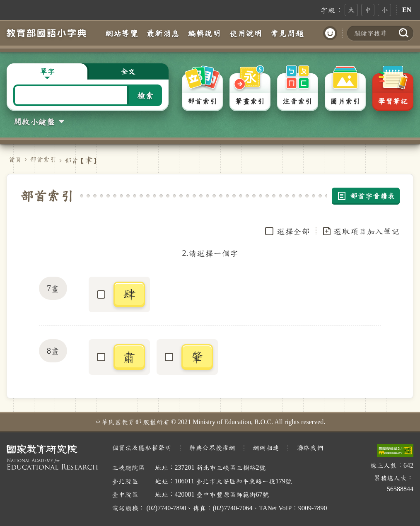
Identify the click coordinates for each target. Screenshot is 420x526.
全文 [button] (128, 71)
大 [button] (351, 10)
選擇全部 (293, 231)
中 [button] (368, 10)
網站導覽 (121, 33)
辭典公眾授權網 (212, 448)
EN (407, 10)
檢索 (145, 95)
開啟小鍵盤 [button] (34, 121)
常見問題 (287, 33)
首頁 (15, 159)
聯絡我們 (310, 448)
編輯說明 (204, 33)
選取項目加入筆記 (361, 231)
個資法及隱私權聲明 (142, 448)
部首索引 (43, 159)
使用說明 (246, 33)
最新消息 (163, 33)
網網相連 (266, 448)
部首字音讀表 (366, 196)
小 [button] (384, 10)
